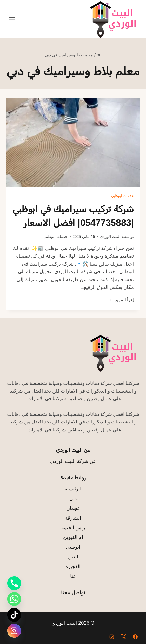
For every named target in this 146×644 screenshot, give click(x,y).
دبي (73, 498)
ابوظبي (73, 547)
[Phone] (14, 583)
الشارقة (73, 518)
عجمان (73, 508)
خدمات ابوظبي (122, 196)
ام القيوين (73, 537)
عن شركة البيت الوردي (73, 461)
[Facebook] (135, 637)
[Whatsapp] (14, 599)
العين (73, 557)
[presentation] (73, 142)
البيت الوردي (110, 237)
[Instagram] (112, 637)
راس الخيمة (73, 528)
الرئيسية (73, 489)
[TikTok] (14, 615)
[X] (123, 637)
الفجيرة (73, 566)
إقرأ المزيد (122, 300)
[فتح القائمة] (12, 19)
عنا (73, 576)
